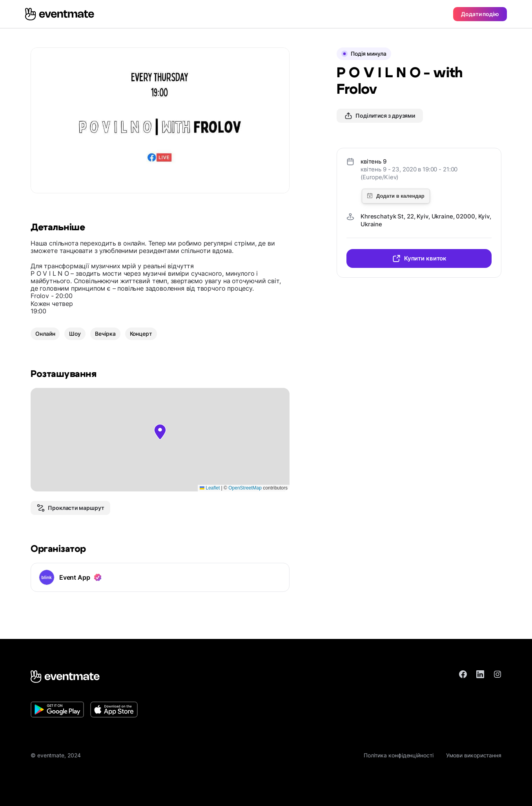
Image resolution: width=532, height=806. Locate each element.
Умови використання (474, 755)
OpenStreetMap (245, 488)
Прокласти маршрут (70, 508)
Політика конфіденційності (399, 755)
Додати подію (480, 14)
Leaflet (210, 488)
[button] (160, 432)
